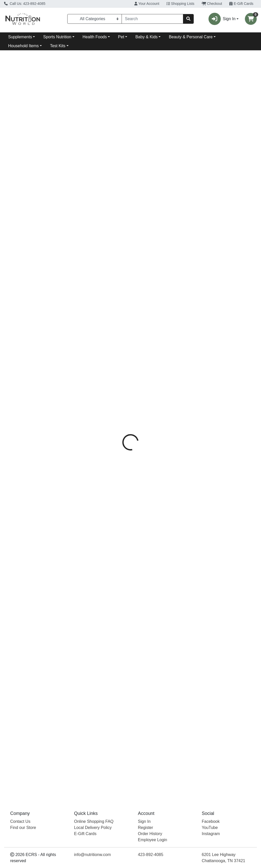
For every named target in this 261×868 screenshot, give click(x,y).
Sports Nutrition (57, 37)
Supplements (20, 37)
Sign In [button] (222, 19)
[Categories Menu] (95, 19)
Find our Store (23, 828)
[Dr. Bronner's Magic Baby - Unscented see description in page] (162, 299)
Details (123, 116)
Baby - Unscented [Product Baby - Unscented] (162, 342)
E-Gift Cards (241, 4)
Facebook (211, 821)
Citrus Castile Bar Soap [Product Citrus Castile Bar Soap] (35, 342)
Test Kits (58, 46)
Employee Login (153, 840)
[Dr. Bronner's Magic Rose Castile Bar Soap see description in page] (226, 299)
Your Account (147, 4)
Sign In (144, 821)
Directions (146, 116)
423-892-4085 (151, 855)
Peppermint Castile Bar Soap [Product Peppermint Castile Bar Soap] (99, 345)
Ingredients (173, 116)
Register (146, 828)
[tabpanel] (185, 183)
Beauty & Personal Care (191, 37)
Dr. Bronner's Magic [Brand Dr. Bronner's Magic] (176, 144)
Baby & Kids (146, 37)
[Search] (152, 19)
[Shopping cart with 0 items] (251, 19)
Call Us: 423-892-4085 (25, 4)
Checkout (212, 4)
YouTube (210, 828)
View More (247, 260)
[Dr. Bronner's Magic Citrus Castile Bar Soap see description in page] (35, 299)
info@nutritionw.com (93, 855)
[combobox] (152, 19)
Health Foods (95, 37)
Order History (150, 834)
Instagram (211, 834)
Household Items (23, 46)
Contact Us (20, 821)
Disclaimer (200, 116)
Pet (121, 37)
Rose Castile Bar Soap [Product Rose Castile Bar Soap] (226, 342)
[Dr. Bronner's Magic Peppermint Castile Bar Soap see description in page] (99, 299)
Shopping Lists (180, 4)
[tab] (123, 116)
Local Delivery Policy (93, 828)
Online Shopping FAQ (94, 821)
